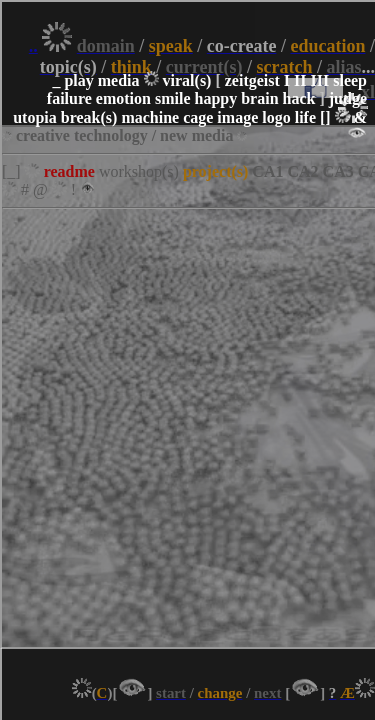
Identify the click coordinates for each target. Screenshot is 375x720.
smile (173, 98)
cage (198, 117)
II (300, 80)
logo (276, 117)
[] (325, 117)
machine (150, 117)
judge (348, 98)
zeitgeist (252, 80)
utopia (35, 117)
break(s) (89, 117)
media (119, 80)
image (237, 117)
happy (215, 98)
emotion (123, 98)
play (78, 80)
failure (69, 98)
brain (259, 98)
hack (299, 98)
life (305, 117)
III (320, 80)
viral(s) (187, 80)
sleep (350, 80)
